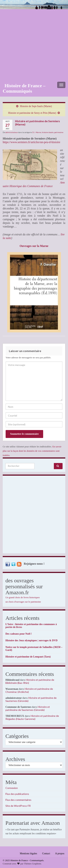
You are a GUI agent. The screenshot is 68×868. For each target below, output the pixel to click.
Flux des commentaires (18, 800)
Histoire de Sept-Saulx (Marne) (36, 106)
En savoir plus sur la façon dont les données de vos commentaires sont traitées (32, 451)
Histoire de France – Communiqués (24, 88)
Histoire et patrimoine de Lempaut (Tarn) (28, 657)
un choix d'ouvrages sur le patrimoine (23, 602)
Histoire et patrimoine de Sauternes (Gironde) (28, 708)
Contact (46, 853)
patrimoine (59, 132)
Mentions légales (28, 853)
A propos (60, 853)
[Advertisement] (34, 45)
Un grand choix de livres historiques (23, 597)
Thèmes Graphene (33, 864)
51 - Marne (37, 132)
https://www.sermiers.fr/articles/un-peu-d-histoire (31, 142)
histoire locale (48, 132)
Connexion (12, 788)
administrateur (12, 132)
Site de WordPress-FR (18, 806)
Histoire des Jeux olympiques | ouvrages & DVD (31, 640)
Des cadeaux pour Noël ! (19, 634)
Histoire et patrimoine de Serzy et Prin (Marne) (32, 113)
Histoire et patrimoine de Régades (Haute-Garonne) (32, 717)
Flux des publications (17, 794)
